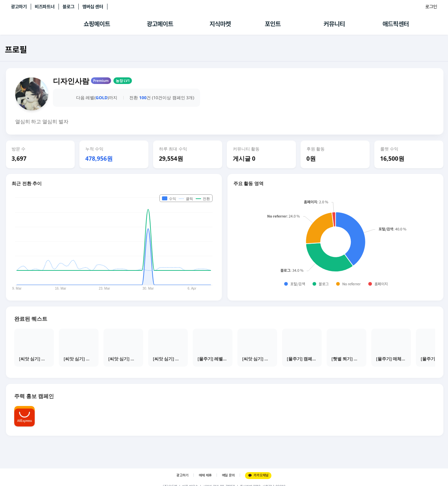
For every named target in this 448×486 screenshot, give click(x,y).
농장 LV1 (123, 81)
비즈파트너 (45, 7)
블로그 (68, 7)
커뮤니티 (334, 24)
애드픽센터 (396, 24)
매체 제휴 (205, 475)
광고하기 (19, 7)
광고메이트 (160, 24)
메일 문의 (228, 475)
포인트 (273, 24)
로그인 (431, 7)
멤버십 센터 (93, 7)
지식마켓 (220, 24)
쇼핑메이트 (97, 24)
